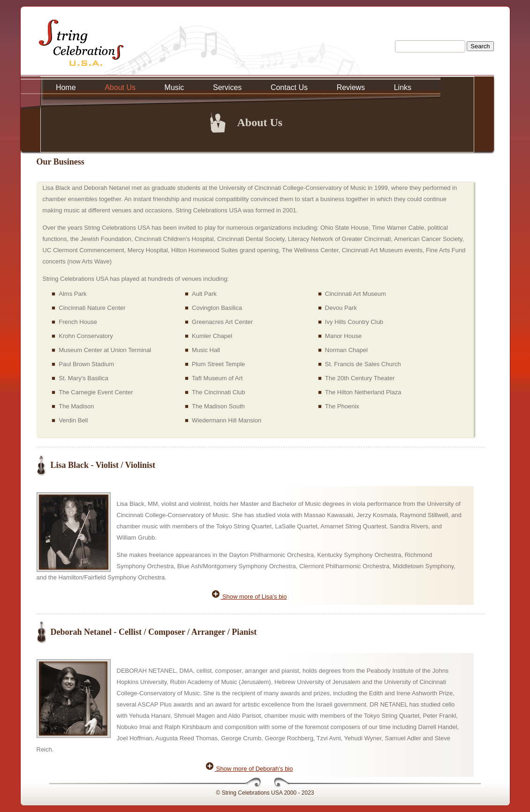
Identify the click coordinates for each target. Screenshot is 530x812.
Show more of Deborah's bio (249, 769)
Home (66, 87)
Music (174, 87)
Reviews (351, 87)
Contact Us (289, 87)
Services (227, 87)
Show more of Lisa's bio (249, 597)
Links (403, 87)
